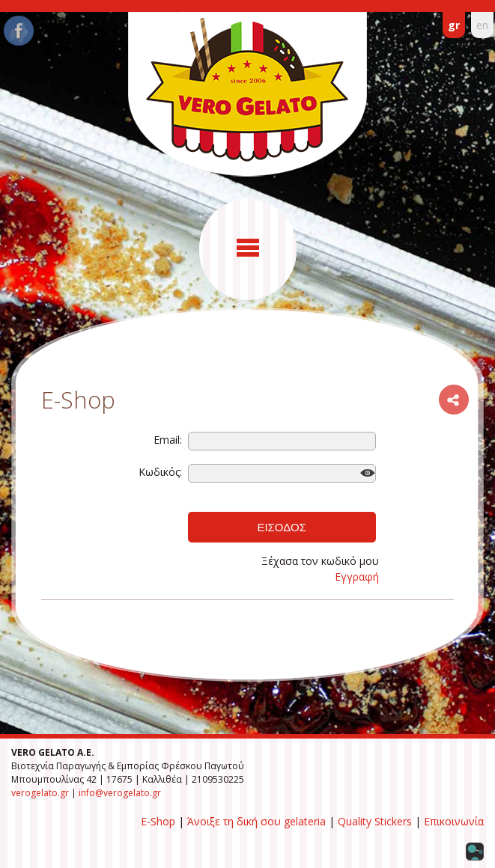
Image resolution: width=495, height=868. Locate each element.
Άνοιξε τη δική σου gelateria (256, 821)
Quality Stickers (375, 821)
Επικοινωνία (454, 821)
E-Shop (158, 821)
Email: (168, 440)
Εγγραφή (357, 577)
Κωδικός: (160, 472)
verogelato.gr (40, 793)
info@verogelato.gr (120, 793)
